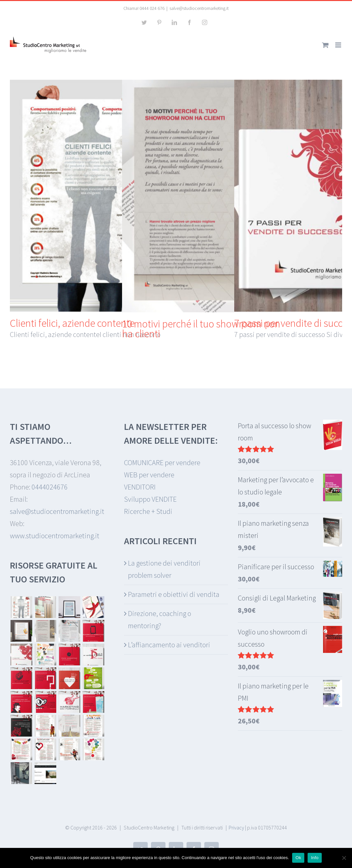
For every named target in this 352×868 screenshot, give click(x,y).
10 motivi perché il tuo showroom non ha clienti (201, 329)
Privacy (236, 827)
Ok (298, 858)
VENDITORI (140, 487)
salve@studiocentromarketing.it (199, 8)
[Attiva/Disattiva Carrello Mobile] (325, 45)
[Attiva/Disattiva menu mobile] (339, 45)
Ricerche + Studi (148, 511)
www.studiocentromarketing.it (55, 536)
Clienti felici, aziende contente (72, 323)
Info (315, 858)
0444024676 (50, 487)
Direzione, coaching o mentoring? (160, 619)
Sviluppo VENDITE (150, 499)
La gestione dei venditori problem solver (164, 569)
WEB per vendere (149, 475)
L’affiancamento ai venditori (169, 645)
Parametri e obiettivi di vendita (174, 594)
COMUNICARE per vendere (162, 462)
